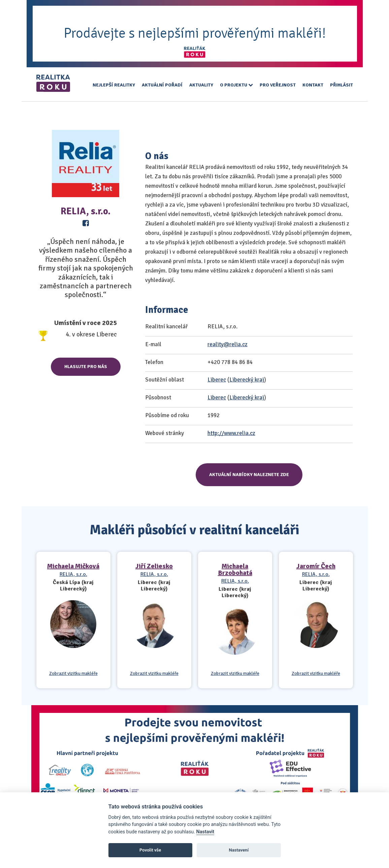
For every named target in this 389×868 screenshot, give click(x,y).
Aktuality (201, 85)
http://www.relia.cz (231, 433)
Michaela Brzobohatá (235, 569)
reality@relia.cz (228, 344)
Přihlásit (342, 85)
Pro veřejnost (278, 85)
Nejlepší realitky (114, 85)
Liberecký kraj (247, 380)
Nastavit (205, 832)
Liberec (217, 380)
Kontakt (313, 85)
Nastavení (239, 850)
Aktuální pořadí (162, 85)
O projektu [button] (236, 85)
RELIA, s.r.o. (73, 574)
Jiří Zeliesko (154, 566)
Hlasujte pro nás (86, 367)
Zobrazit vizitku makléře (73, 674)
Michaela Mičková (73, 566)
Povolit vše (150, 850)
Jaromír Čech (316, 566)
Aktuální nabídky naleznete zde (249, 475)
